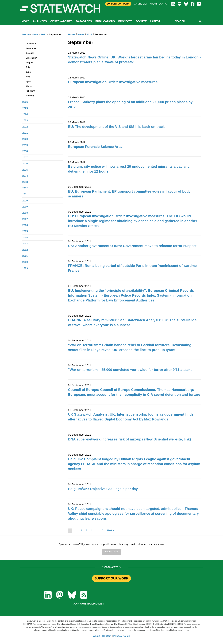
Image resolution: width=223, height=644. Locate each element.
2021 (25, 133)
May (28, 77)
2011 (89, 34)
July (28, 67)
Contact (107, 636)
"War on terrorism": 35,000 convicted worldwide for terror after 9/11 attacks (130, 370)
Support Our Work (118, 4)
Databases (84, 21)
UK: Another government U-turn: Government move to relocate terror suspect (132, 246)
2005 (25, 231)
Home (72, 34)
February (30, 91)
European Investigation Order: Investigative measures (113, 82)
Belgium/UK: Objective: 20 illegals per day (103, 489)
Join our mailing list (89, 604)
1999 (25, 268)
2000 (25, 262)
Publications (105, 21)
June (28, 72)
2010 (25, 201)
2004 (25, 237)
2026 (25, 102)
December (31, 44)
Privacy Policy (122, 636)
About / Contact (159, 4)
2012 (25, 188)
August (29, 63)
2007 (25, 219)
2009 (25, 207)
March (29, 86)
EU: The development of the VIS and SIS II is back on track (116, 127)
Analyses (40, 21)
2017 (25, 157)
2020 (25, 139)
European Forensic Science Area (95, 147)
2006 (25, 225)
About (97, 636)
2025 (25, 108)
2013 (25, 182)
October (30, 53)
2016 (25, 164)
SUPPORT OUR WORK (111, 578)
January (30, 96)
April (28, 82)
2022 (25, 127)
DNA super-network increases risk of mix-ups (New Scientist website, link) (130, 439)
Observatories (61, 21)
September (31, 58)
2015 (25, 170)
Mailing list (141, 4)
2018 (25, 151)
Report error (111, 552)
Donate (141, 21)
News (25, 21)
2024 (25, 114)
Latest (155, 21)
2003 (25, 244)
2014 (25, 176)
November (31, 48)
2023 (25, 120)
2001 (25, 256)
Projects (125, 21)
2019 (25, 145)
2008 (25, 213)
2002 (25, 250)
